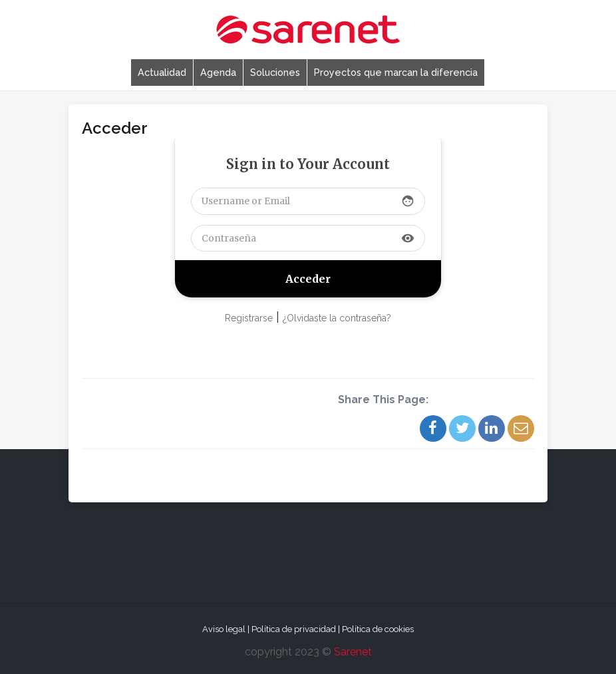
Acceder (115, 128)
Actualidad (162, 72)
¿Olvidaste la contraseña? (337, 318)
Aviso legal (224, 629)
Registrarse (249, 318)
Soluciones (275, 72)
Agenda (218, 72)
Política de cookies (378, 629)
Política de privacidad (294, 629)
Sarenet (353, 652)
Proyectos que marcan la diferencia (396, 72)
